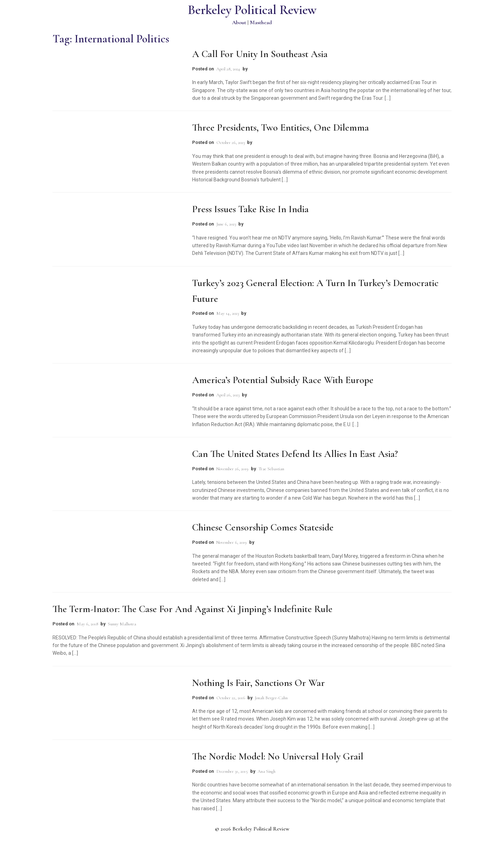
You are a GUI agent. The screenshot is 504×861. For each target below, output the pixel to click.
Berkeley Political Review (252, 10)
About (239, 22)
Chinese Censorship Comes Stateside (263, 527)
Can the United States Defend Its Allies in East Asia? (295, 454)
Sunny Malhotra (122, 624)
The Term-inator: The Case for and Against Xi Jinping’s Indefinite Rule (192, 609)
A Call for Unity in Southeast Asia (260, 54)
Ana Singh (267, 771)
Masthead (261, 22)
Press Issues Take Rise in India (250, 209)
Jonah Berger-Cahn (271, 698)
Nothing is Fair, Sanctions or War (258, 683)
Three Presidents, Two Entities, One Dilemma (281, 127)
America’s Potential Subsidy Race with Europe (283, 380)
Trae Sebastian (271, 469)
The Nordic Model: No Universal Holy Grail (278, 756)
